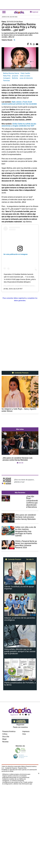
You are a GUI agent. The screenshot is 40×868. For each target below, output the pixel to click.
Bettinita (15, 78)
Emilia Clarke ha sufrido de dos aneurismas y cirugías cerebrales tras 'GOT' (19, 125)
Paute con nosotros (20, 817)
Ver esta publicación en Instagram (15, 254)
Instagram (7, 78)
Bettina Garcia (29, 286)
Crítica (5, 823)
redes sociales (25, 76)
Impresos (26, 821)
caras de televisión (26, 78)
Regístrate (20, 814)
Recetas (5, 831)
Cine (24, 823)
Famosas (7, 81)
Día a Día (6, 826)
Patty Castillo (25, 73)
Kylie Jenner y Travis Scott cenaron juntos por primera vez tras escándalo (19, 103)
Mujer (5, 828)
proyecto (15, 76)
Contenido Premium (20, 373)
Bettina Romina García (11, 73)
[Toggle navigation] (4, 12)
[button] (4, 474)
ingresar (34, 12)
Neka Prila (7, 76)
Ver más (30, 639)
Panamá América (9, 821)
